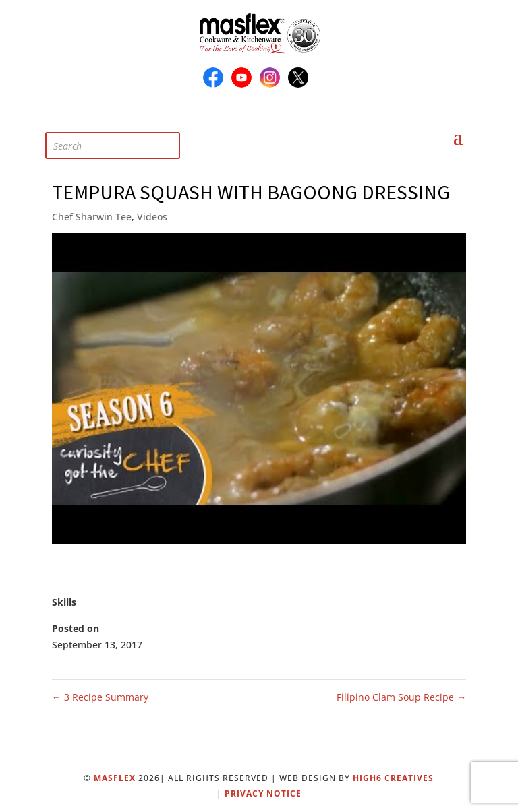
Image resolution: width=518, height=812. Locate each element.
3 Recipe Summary (100, 697)
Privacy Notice (263, 793)
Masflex (115, 778)
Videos (152, 217)
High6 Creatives (393, 778)
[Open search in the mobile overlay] (123, 129)
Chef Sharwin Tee (92, 217)
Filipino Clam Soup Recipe (401, 697)
